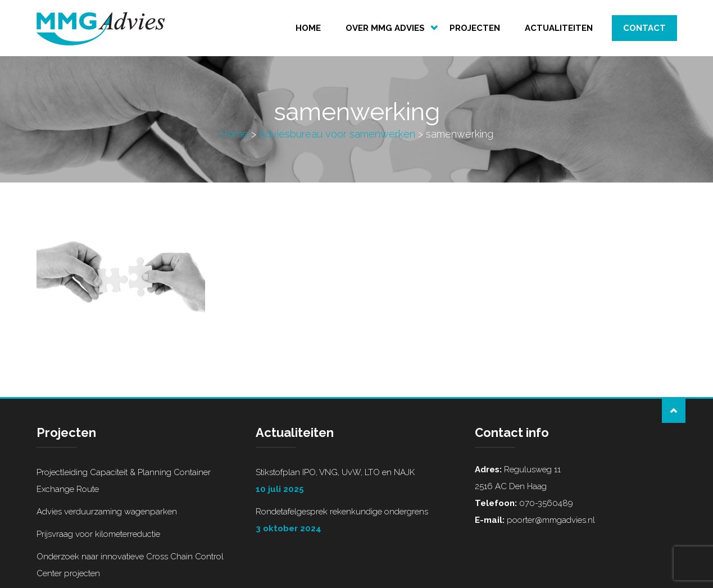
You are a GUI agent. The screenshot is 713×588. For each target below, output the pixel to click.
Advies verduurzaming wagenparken (107, 512)
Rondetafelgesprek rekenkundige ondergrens (357, 522)
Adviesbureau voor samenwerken (337, 134)
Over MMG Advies (385, 28)
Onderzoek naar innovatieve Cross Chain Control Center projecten (130, 565)
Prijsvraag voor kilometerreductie (98, 534)
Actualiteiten (559, 28)
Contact (644, 28)
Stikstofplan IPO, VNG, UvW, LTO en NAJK (357, 482)
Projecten (475, 28)
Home (308, 28)
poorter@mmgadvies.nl (550, 520)
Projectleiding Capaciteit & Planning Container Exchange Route (124, 481)
